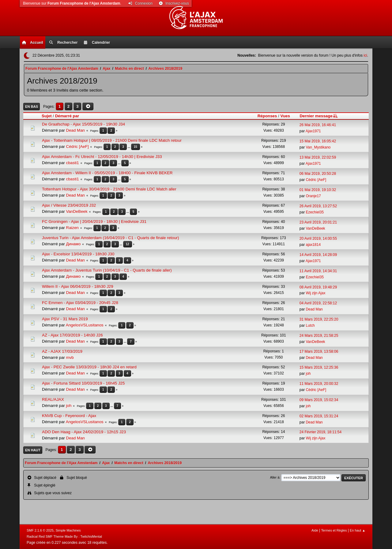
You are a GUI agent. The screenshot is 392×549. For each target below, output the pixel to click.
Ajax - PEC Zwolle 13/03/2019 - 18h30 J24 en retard (89, 367)
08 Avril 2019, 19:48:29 (318, 287)
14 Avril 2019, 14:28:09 (318, 255)
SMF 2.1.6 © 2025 (40, 530)
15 (136, 147)
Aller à (275, 477)
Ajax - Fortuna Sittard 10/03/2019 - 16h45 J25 (83, 383)
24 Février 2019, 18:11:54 (320, 432)
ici (365, 55)
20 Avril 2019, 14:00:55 (318, 239)
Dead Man (76, 130)
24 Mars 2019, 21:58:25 (319, 336)
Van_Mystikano (318, 147)
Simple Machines (68, 530)
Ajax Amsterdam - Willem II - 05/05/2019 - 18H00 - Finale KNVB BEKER (107, 173)
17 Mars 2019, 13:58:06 (319, 352)
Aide (315, 530)
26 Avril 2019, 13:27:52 (318, 206)
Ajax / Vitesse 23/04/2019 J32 (69, 205)
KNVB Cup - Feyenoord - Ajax (69, 416)
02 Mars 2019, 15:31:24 (319, 416)
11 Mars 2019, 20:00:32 (319, 384)
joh (308, 374)
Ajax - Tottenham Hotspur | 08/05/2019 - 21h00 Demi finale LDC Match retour (112, 140)
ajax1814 (313, 245)
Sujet (47, 116)
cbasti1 (73, 163)
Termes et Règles (334, 530)
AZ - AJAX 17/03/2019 (62, 351)
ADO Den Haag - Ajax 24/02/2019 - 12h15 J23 (84, 432)
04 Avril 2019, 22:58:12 (318, 303)
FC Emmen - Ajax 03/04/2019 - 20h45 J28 (80, 303)
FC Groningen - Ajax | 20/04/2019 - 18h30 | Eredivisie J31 (94, 222)
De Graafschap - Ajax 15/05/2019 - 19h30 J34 (83, 124)
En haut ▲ (358, 530)
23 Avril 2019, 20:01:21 (318, 222)
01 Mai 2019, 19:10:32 (318, 190)
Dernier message (319, 116)
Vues (285, 116)
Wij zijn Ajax (315, 293)
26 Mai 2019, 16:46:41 (318, 125)
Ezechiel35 (315, 212)
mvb (70, 357)
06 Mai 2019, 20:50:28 (318, 174)
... (129, 147)
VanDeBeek (77, 211)
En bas (32, 107)
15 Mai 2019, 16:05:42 (318, 141)
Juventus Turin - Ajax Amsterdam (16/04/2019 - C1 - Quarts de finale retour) (110, 238)
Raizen (73, 228)
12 (128, 244)
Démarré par (67, 116)
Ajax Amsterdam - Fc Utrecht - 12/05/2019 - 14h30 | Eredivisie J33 (102, 157)
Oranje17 (313, 196)
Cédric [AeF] (77, 147)
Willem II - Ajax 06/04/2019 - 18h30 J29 (78, 286)
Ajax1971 (313, 131)
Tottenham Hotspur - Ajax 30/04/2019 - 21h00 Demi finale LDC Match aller (109, 189)
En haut (33, 450)
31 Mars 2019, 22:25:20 (319, 319)
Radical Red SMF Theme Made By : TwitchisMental (64, 536)
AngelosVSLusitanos (85, 325)
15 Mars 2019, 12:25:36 (319, 367)
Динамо (73, 244)
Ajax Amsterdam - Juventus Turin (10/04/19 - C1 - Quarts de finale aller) (107, 270)
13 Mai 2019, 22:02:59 (318, 157)
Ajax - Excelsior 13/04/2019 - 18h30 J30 (78, 254)
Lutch (310, 325)
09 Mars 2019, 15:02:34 (319, 400)
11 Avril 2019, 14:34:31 (318, 271)
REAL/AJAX (53, 399)
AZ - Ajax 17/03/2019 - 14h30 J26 (72, 335)
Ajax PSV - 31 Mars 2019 (65, 319)
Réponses (267, 116)
